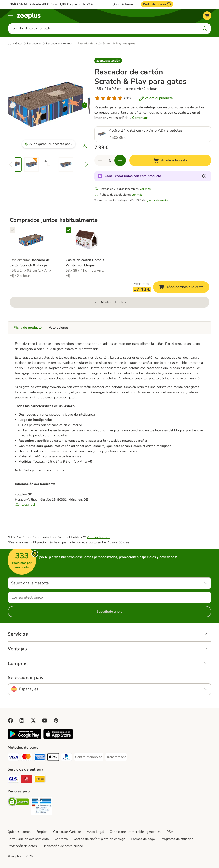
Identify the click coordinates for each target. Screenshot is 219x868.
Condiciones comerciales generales (135, 832)
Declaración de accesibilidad (63, 846)
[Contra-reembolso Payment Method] (89, 757)
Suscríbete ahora (110, 612)
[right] (84, 105)
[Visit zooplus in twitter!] (33, 721)
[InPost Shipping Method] (40, 780)
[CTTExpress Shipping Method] (27, 780)
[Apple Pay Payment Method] (53, 758)
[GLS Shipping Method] (13, 780)
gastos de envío (157, 200)
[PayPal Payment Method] (66, 758)
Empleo (42, 832)
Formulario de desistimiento (28, 839)
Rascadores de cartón (60, 43)
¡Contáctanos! (124, 4)
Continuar (140, 118)
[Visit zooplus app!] (24, 738)
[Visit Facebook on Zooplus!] (10, 721)
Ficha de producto (28, 328)
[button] (108, 61)
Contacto (61, 839)
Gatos (19, 43)
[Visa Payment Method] (13, 758)
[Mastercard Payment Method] (27, 758)
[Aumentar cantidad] (120, 160)
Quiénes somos (19, 832)
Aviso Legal (95, 832)
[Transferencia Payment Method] (116, 757)
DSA (170, 832)
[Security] (18, 803)
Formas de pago (143, 839)
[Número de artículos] (110, 160)
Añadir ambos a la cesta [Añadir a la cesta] (184, 288)
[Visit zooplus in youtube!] (45, 721)
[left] (13, 105)
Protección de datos (22, 846)
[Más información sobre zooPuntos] (204, 176)
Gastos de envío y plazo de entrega (99, 839)
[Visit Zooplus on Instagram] (22, 721)
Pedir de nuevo (157, 4)
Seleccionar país (25, 678)
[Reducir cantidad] (100, 160)
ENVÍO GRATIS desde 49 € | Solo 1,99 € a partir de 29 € (50, 4)
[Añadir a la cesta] (170, 160)
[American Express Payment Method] (40, 758)
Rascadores (34, 43)
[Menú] (10, 16)
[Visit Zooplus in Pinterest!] (56, 721)
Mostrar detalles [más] (110, 302)
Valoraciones (59, 328)
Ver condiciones (98, 537)
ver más (145, 189)
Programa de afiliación (177, 839)
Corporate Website (67, 832)
